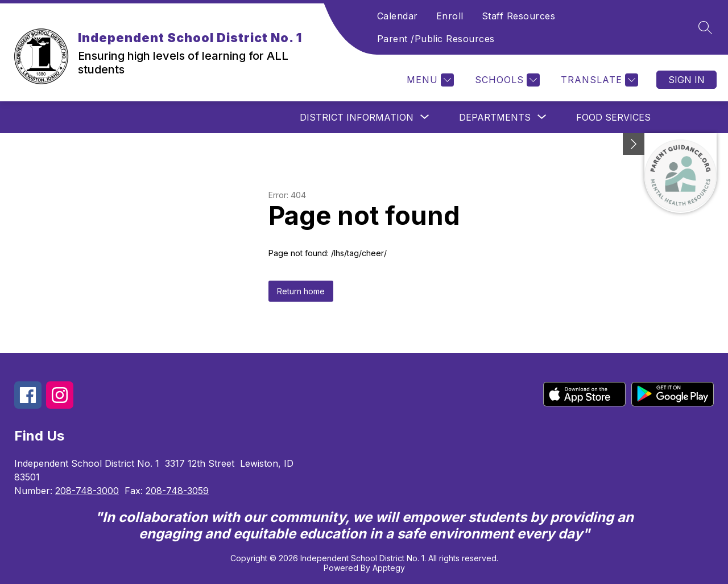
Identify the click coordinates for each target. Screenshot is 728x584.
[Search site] (705, 27)
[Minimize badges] (634, 144)
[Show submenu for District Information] (357, 117)
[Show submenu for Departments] (495, 117)
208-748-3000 (87, 491)
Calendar (398, 16)
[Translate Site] (598, 80)
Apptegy (389, 568)
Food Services (613, 117)
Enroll (450, 16)
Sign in (686, 80)
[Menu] (429, 80)
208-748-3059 (177, 491)
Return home (301, 291)
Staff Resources (519, 16)
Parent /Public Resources (436, 39)
